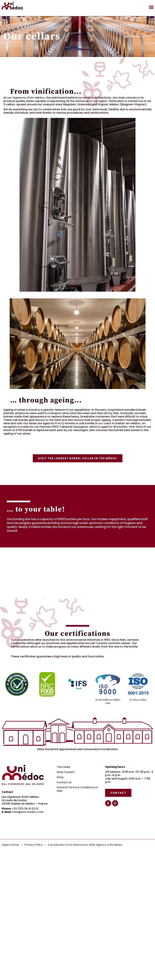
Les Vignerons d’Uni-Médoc (26, 98)
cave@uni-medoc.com (28, 812)
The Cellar (64, 767)
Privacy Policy (33, 845)
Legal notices (10, 845)
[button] (151, 7)
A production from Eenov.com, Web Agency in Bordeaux (85, 845)
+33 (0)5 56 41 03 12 (25, 809)
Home (128, 36)
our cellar (105, 423)
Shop (60, 777)
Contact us (64, 782)
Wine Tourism (66, 772)
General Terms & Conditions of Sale (77, 789)
